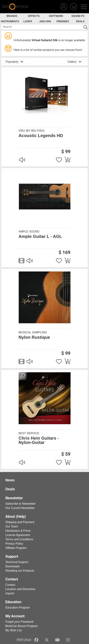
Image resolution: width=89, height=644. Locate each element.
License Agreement (18, 535)
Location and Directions (20, 589)
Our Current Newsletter (20, 508)
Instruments (10, 21)
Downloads (12, 566)
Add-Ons (45, 21)
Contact (10, 585)
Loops (28, 21)
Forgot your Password (19, 622)
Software (56, 16)
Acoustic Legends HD (41, 136)
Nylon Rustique (34, 337)
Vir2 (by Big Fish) (32, 131)
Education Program (18, 608)
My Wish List (14, 630)
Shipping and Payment (20, 522)
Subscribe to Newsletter (21, 504)
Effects (34, 16)
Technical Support (17, 562)
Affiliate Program (16, 548)
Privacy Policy (14, 544)
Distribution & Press (18, 531)
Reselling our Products (20, 571)
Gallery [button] (74, 62)
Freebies (63, 21)
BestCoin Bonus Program (22, 626)
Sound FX (78, 16)
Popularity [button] (15, 62)
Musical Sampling (33, 332)
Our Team (12, 526)
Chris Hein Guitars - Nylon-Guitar (39, 440)
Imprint (10, 593)
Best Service (29, 433)
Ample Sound (29, 232)
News (10, 480)
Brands (12, 16)
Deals (80, 21)
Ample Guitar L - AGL (40, 236)
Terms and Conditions (19, 539)
